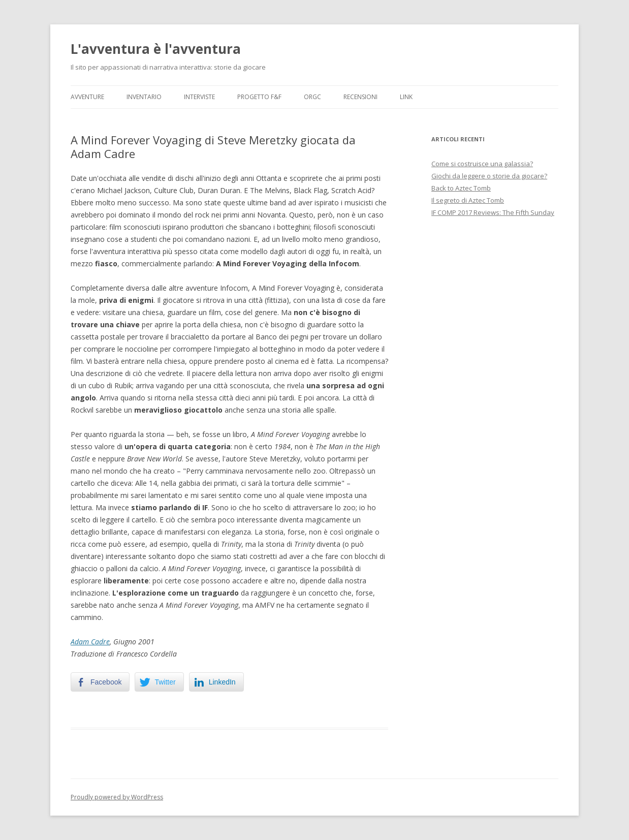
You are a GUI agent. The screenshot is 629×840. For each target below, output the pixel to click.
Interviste (199, 97)
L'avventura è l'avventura (156, 49)
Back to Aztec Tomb (461, 188)
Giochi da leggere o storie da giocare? (489, 176)
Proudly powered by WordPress (117, 797)
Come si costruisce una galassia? (482, 164)
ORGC (312, 97)
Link (406, 97)
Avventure (87, 97)
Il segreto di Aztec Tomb (468, 200)
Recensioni (360, 97)
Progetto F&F (259, 97)
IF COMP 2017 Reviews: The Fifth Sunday (493, 212)
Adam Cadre (90, 642)
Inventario (144, 97)
